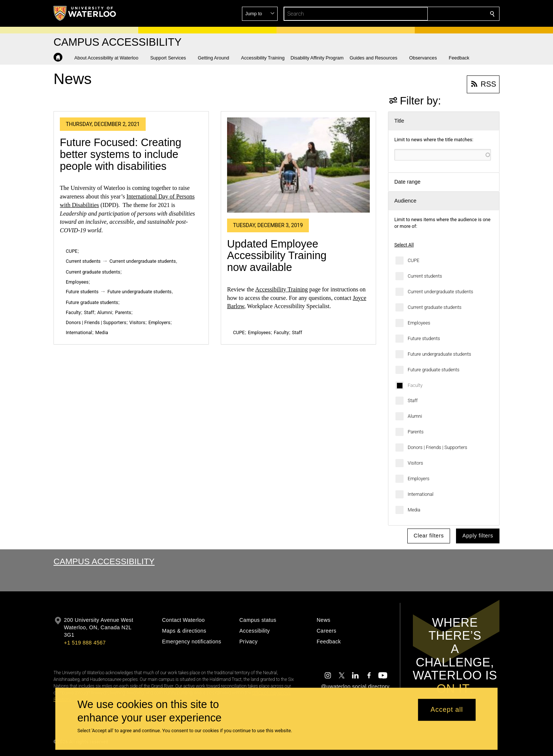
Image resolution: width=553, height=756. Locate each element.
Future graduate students (434, 370)
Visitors (415, 463)
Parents (416, 432)
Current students (425, 276)
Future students (424, 338)
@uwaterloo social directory (355, 686)
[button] (439, 14)
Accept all (447, 710)
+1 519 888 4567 (85, 643)
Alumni (415, 416)
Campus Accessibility (104, 561)
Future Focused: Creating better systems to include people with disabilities (121, 154)
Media (414, 510)
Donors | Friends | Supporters (437, 447)
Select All (404, 245)
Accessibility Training (282, 289)
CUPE (413, 260)
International (421, 494)
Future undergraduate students (439, 354)
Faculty (415, 385)
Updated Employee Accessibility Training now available (277, 256)
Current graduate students (435, 307)
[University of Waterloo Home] (85, 13)
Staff (413, 400)
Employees (419, 323)
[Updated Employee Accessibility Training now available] (298, 165)
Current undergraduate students (440, 292)
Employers (418, 479)
